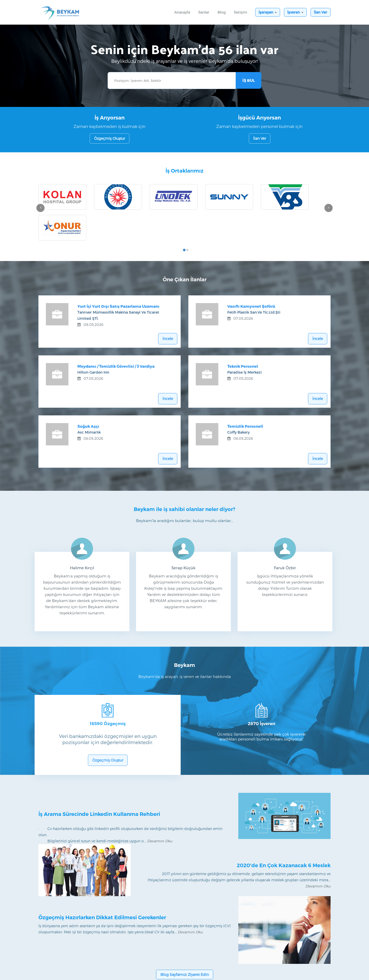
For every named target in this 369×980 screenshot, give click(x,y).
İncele (167, 306)
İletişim (241, 12)
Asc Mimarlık (90, 400)
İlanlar (206, 12)
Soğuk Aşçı (90, 394)
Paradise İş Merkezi (246, 340)
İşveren (295, 12)
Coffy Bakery (240, 400)
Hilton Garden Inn (95, 340)
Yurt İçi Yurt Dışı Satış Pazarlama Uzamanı (120, 274)
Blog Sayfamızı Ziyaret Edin (185, 945)
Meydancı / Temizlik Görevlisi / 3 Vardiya (117, 334)
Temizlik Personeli (247, 394)
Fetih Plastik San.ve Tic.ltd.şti (255, 280)
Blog (222, 12)
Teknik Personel (244, 334)
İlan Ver (321, 12)
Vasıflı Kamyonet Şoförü (253, 274)
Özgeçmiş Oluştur (110, 138)
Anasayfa (182, 12)
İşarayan (268, 12)
